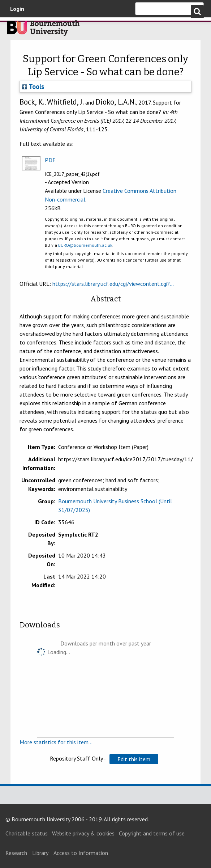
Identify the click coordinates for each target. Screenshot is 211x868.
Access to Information (81, 853)
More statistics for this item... (56, 742)
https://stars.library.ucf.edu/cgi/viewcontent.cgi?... (113, 284)
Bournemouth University (43, 30)
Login (17, 9)
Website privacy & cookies (83, 833)
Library (40, 853)
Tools (33, 86)
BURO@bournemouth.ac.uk (85, 245)
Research (16, 853)
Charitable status (27, 833)
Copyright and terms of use (152, 833)
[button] (134, 759)
